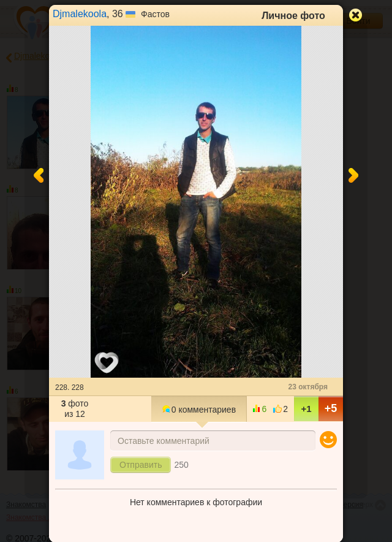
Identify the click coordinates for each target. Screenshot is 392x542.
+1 (306, 409)
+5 (331, 408)
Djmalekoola (80, 14)
